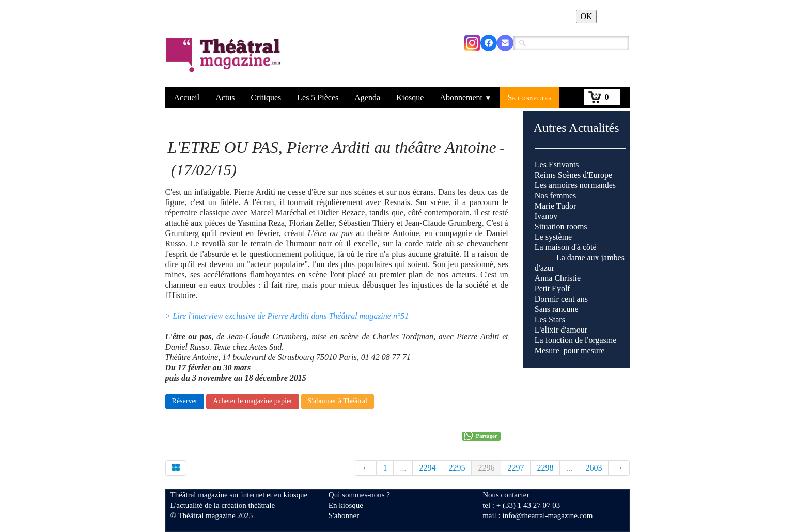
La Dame (580, 299)
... (403, 468)
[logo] (225, 61)
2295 (457, 468)
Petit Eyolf (552, 288)
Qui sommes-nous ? (359, 495)
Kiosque (410, 97)
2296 (486, 468)
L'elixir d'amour (561, 330)
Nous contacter (506, 495)
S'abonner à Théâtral (338, 401)
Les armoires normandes (575, 185)
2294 (427, 468)
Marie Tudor (555, 206)
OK (586, 16)
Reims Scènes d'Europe (573, 175)
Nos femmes (555, 195)
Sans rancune (557, 309)
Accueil (187, 97)
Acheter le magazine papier (253, 401)
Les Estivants (557, 165)
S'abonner (344, 515)
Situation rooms (561, 226)
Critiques (266, 97)
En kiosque (346, 505)
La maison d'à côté (566, 247)
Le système (553, 237)
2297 (516, 468)
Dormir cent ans (561, 299)
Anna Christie (558, 278)
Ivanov (546, 216)
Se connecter (529, 97)
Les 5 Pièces (318, 97)
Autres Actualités (576, 128)
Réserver (185, 401)
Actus (225, 97)
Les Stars (550, 319)
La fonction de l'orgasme (576, 340)
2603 (594, 468)
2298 (545, 468)
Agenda (367, 97)
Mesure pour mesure (570, 350)
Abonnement (465, 97)
